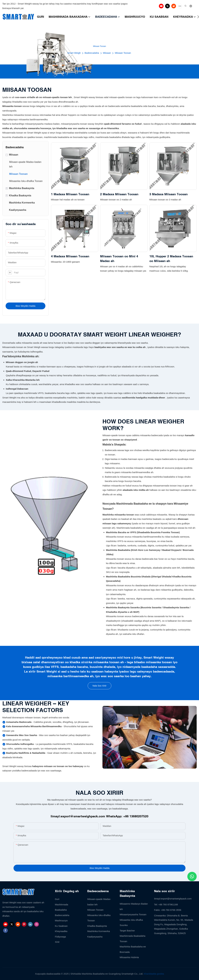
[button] (198, 17)
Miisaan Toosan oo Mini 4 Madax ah (119, 259)
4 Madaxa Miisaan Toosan (70, 256)
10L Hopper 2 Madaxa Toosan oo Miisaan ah (171, 259)
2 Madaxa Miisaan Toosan (119, 194)
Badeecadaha (92, 53)
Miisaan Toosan (123, 53)
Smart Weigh (74, 53)
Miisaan (107, 53)
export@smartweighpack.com (83, 816)
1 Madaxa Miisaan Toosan (70, 194)
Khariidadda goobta (154, 974)
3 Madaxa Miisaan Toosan (169, 194)
